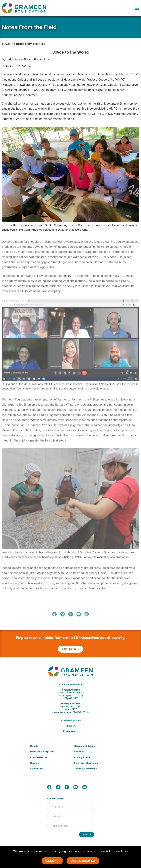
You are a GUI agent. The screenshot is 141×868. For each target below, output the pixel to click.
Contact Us (37, 769)
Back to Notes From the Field (24, 44)
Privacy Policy (82, 758)
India (71, 726)
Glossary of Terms (85, 746)
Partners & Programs (42, 752)
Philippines (70, 731)
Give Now (71, 649)
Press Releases (39, 758)
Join (87, 835)
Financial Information (86, 763)
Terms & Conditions (86, 769)
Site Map (79, 752)
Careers (35, 763)
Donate (34, 746)
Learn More (121, 852)
